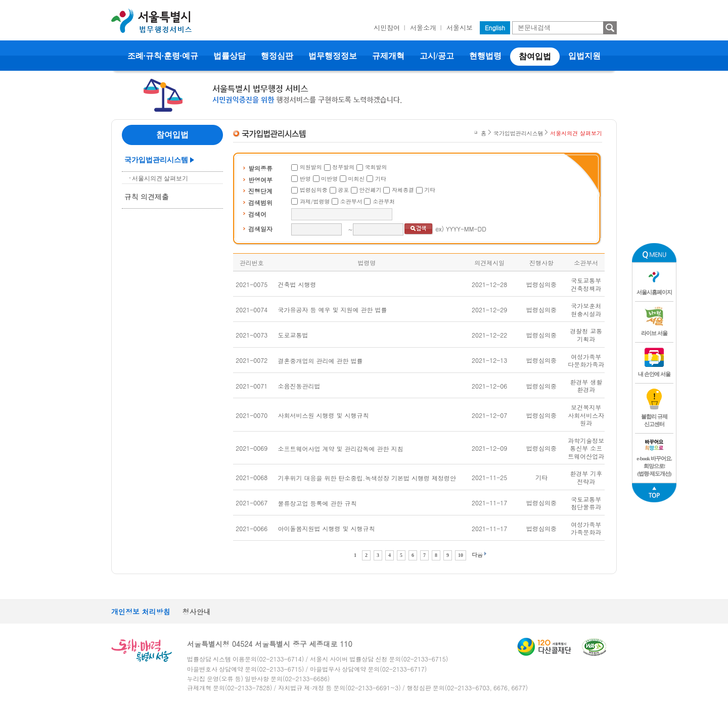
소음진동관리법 (299, 386)
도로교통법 (293, 335)
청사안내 (197, 611)
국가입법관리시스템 (156, 160)
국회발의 (376, 167)
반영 (305, 179)
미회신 (357, 179)
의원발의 (311, 167)
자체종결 (403, 190)
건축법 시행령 (297, 284)
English (495, 28)
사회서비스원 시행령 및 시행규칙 (324, 415)
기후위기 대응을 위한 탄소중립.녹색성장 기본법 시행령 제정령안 (367, 478)
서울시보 (460, 28)
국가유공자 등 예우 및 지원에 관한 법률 (333, 310)
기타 (381, 179)
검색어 (257, 214)
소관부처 (384, 201)
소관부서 (351, 201)
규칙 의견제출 (147, 197)
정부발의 (343, 167)
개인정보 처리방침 (141, 611)
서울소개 (423, 28)
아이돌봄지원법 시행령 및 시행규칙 (327, 528)
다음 (477, 555)
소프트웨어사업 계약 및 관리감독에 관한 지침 (341, 449)
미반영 (329, 179)
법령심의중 (314, 190)
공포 (343, 190)
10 (461, 555)
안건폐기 (371, 190)
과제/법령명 (315, 201)
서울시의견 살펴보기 (160, 178)
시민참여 (387, 28)
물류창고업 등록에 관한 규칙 (317, 503)
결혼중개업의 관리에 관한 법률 (321, 361)
